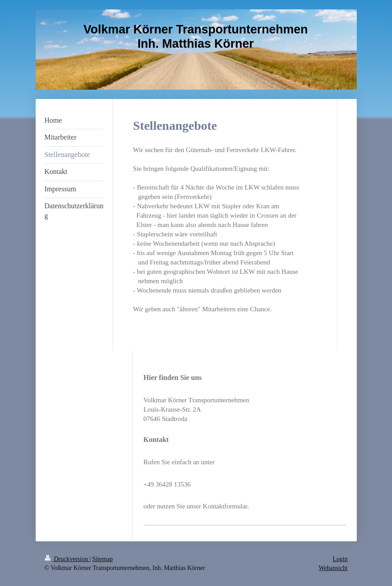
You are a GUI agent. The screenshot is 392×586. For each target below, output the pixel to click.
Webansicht (333, 568)
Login (340, 559)
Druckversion (67, 559)
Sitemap (103, 559)
